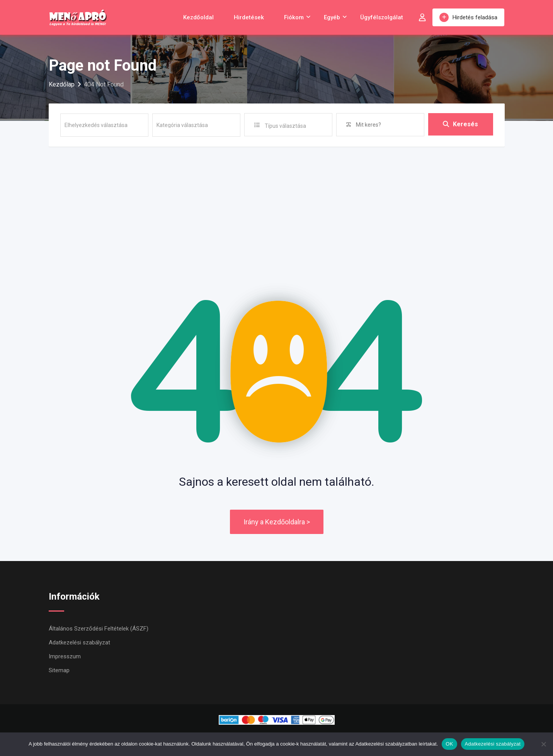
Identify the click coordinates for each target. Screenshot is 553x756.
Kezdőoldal (198, 17)
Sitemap (59, 670)
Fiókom (294, 17)
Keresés (460, 125)
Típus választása (285, 126)
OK (449, 744)
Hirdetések (249, 17)
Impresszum (65, 656)
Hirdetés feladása (468, 17)
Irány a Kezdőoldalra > (277, 522)
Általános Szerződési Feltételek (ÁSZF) (99, 629)
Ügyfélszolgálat (382, 17)
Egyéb (332, 17)
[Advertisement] (277, 205)
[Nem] (543, 744)
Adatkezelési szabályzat (79, 642)
